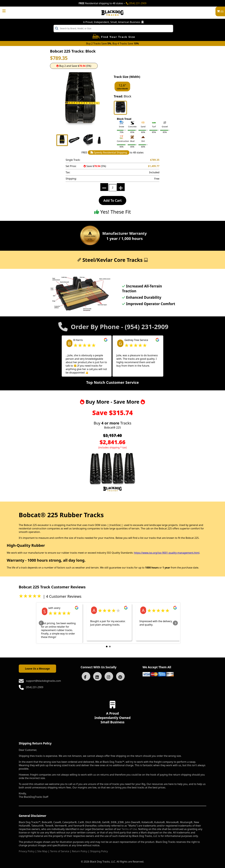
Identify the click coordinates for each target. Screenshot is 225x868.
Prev (41, 623)
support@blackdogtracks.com (43, 681)
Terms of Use (129, 829)
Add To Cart (113, 201)
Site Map (42, 851)
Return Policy (80, 851)
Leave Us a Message (37, 669)
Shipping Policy (99, 851)
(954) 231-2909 (136, 3)
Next (175, 623)
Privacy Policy (27, 851)
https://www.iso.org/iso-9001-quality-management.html (167, 553)
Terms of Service (60, 851)
